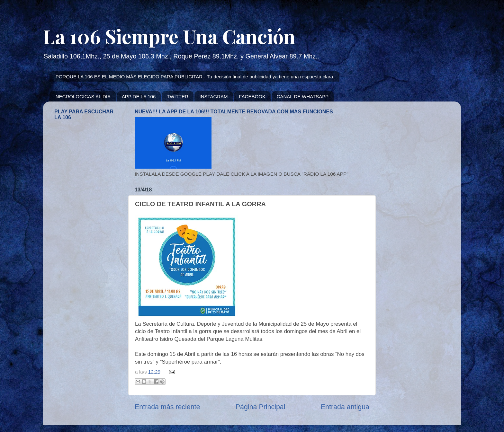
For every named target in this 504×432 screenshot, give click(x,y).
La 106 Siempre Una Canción (169, 36)
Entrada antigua (345, 407)
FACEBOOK (252, 97)
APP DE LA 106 (139, 97)
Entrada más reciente (167, 407)
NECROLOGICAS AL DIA (83, 97)
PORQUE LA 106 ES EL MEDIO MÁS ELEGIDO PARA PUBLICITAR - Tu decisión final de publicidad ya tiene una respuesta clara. (195, 77)
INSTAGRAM (213, 97)
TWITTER (178, 97)
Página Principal (261, 407)
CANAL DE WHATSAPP (303, 97)
